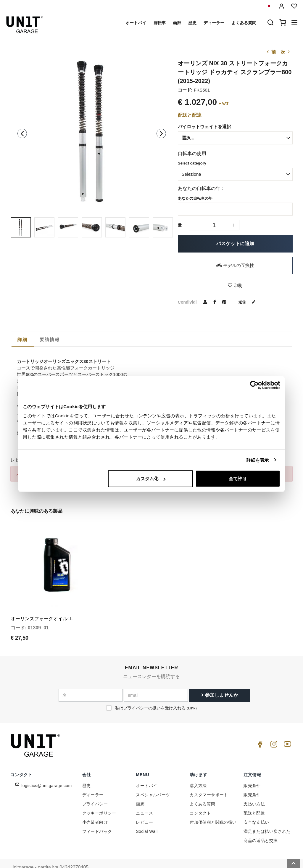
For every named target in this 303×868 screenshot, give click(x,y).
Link (192, 694)
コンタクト (200, 798)
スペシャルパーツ (153, 780)
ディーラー (214, 23)
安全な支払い (256, 807)
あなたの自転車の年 (195, 198)
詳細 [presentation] (23, 339)
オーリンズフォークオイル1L (42, 604)
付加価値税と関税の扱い (213, 807)
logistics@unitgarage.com (47, 771)
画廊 (177, 23)
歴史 (192, 23)
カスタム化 (151, 479)
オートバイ (136, 23)
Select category (192, 163)
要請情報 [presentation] (50, 339)
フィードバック (97, 817)
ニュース (144, 798)
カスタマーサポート (209, 780)
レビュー (144, 807)
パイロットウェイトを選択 (204, 127)
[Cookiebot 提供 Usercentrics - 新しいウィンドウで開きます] (254, 385)
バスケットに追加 (235, 244)
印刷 (235, 285)
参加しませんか (220, 681)
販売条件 (252, 771)
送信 (249, 302)
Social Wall (147, 817)
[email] (156, 681)
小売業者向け (95, 807)
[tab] (23, 340)
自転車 (159, 23)
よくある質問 (244, 23)
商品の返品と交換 (261, 826)
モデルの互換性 (235, 265)
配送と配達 (190, 115)
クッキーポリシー (99, 798)
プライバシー (95, 789)
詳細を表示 (258, 460)
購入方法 (198, 771)
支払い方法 (254, 789)
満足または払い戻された (267, 817)
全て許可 (238, 479)
